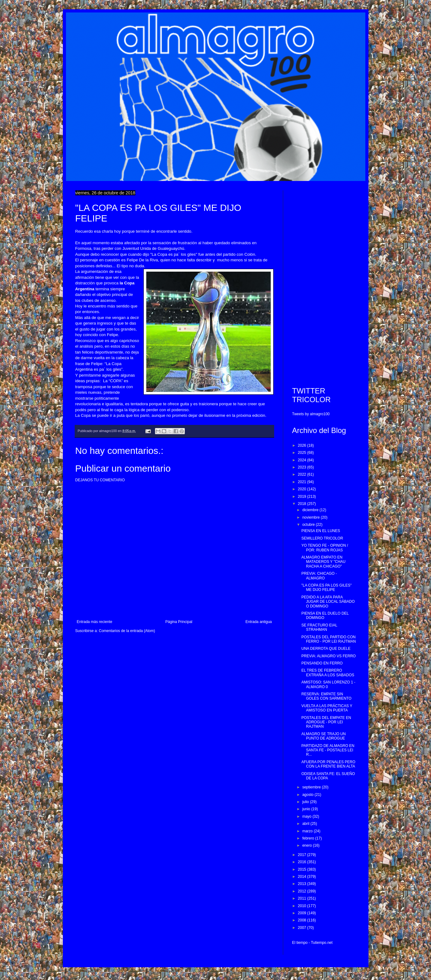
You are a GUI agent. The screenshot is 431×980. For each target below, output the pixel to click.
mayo (307, 816)
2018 (302, 504)
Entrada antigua (259, 622)
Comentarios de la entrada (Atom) (127, 631)
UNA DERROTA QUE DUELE (326, 649)
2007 (302, 928)
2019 (302, 497)
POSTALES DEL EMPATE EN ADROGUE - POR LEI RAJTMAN (326, 722)
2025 (302, 453)
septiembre (312, 787)
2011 (302, 898)
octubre (309, 525)
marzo (308, 831)
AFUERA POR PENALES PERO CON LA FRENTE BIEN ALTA (328, 764)
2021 (302, 482)
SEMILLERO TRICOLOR (322, 538)
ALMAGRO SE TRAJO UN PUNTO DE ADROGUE (323, 736)
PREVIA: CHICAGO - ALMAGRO (319, 576)
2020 (302, 489)
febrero (309, 838)
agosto (308, 795)
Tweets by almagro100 (311, 414)
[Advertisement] (324, 284)
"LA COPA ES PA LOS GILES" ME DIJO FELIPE (326, 588)
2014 (302, 877)
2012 (302, 891)
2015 (302, 869)
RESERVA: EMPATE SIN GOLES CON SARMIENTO (326, 696)
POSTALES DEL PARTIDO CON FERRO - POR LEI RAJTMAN (328, 639)
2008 (302, 920)
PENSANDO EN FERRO (322, 663)
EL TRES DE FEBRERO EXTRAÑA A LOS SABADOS (328, 673)
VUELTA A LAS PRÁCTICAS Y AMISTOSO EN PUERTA (327, 708)
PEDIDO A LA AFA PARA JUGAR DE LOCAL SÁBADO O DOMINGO (328, 602)
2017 (302, 855)
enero (307, 845)
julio (306, 802)
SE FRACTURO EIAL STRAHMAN (319, 627)
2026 (302, 445)
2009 (302, 913)
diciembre (311, 510)
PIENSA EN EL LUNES (321, 531)
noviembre (311, 517)
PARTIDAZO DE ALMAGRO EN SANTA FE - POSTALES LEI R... (328, 750)
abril (306, 824)
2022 (302, 474)
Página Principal (179, 622)
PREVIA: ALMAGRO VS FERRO (328, 656)
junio (307, 809)
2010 (302, 906)
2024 (302, 460)
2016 (302, 862)
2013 (302, 884)
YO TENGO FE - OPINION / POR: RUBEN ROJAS (325, 548)
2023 (302, 467)
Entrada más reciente (95, 622)
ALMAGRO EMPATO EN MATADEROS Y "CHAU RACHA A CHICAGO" (323, 562)
